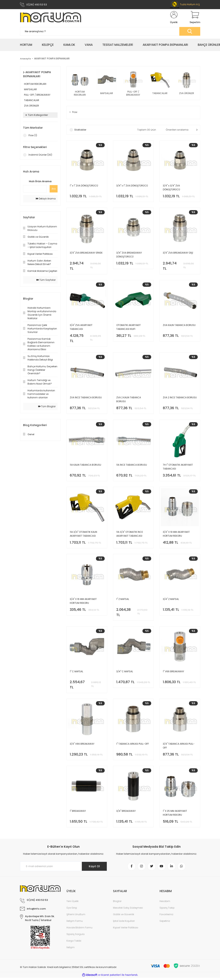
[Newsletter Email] (64, 868)
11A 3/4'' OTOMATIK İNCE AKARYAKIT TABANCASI (130, 535)
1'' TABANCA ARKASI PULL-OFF (133, 746)
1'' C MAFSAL (76, 673)
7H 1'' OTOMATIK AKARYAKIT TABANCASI (178, 468)
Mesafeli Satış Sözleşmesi (128, 910)
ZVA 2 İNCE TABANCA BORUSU (180, 399)
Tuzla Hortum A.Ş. (185, 4)
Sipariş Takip (167, 910)
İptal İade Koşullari (124, 923)
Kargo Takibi (74, 943)
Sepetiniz (165, 923)
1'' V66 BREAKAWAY (173, 673)
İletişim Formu (75, 923)
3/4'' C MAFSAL (125, 673)
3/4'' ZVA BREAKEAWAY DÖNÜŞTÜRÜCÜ (129, 255)
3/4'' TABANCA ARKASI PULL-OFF (179, 748)
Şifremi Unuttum (76, 917)
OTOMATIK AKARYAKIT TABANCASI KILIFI (129, 328)
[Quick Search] (35, 189)
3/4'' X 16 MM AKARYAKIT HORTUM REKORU (83, 603)
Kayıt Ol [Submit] (94, 868)
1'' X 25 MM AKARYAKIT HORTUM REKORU (175, 815)
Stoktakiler (80, 130)
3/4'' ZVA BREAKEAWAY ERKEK (86, 253)
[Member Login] (174, 18)
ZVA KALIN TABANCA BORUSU (179, 326)
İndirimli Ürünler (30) (40, 155)
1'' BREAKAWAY (78, 813)
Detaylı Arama (46, 199)
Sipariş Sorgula (75, 936)
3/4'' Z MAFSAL (171, 601)
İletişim (71, 950)
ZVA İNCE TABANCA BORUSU (86, 399)
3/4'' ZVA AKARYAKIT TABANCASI (81, 328)
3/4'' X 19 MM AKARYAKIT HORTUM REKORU (176, 535)
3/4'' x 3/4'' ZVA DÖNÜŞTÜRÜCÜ (171, 188)
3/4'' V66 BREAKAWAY (82, 746)
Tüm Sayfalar (46, 280)
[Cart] (195, 18)
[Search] (110, 32)
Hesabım (165, 903)
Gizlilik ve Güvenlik (124, 917)
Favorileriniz (166, 917)
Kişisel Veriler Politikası (126, 930)
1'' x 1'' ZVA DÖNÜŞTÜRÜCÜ (84, 186)
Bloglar (117, 903)
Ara (54, 189)
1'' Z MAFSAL (123, 601)
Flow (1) (33, 136)
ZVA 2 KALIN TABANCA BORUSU (129, 401)
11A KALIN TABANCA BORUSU (85, 466)
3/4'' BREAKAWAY (126, 813)
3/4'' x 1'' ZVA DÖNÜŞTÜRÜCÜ (132, 186)
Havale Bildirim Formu (79, 930)
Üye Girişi (72, 910)
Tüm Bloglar (47, 407)
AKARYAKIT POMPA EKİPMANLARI (52, 59)
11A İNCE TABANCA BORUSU (132, 466)
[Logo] (51, 18)
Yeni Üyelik (72, 903)
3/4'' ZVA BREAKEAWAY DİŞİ (178, 253)
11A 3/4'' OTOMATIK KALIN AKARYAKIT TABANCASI (83, 535)
